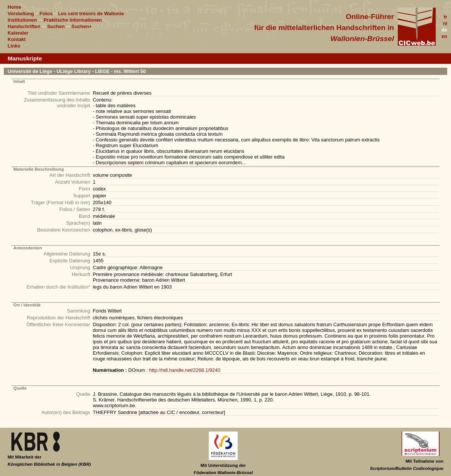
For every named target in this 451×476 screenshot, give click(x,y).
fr (445, 17)
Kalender (18, 33)
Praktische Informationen (73, 20)
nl (445, 23)
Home (14, 7)
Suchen (56, 26)
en (444, 36)
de (444, 30)
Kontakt (17, 39)
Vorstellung (21, 13)
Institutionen (22, 20)
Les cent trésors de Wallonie (91, 13)
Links (14, 46)
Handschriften (24, 26)
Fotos (46, 13)
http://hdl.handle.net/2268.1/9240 (185, 370)
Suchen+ (82, 26)
